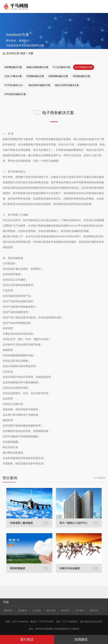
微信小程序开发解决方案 (67, 85)
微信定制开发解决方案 (39, 85)
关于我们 (80, 610)
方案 (31, 53)
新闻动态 (65, 610)
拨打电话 (27, 639)
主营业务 (37, 610)
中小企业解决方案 (62, 67)
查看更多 (101, 478)
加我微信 (81, 639)
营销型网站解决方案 (58, 76)
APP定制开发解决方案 (15, 94)
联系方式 (94, 610)
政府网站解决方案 (13, 67)
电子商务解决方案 (84, 67)
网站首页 (8, 610)
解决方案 (51, 610)
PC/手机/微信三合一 (14, 85)
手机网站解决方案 (81, 76)
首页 (23, 53)
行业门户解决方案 (13, 76)
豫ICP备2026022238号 (91, 622)
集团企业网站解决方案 (37, 67)
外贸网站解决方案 (35, 76)
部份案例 (22, 610)
